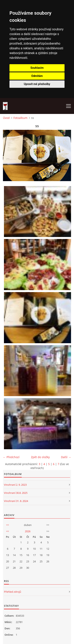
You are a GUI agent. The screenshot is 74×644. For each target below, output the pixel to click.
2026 (28, 531)
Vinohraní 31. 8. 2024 (16, 501)
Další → (66, 457)
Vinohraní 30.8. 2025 (16, 493)
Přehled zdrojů (13, 592)
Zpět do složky (40, 457)
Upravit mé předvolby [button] (37, 84)
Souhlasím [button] (37, 68)
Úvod (6, 118)
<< (7, 525)
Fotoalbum (20, 118)
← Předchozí (11, 457)
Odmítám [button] (37, 76)
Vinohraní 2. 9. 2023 (15, 485)
